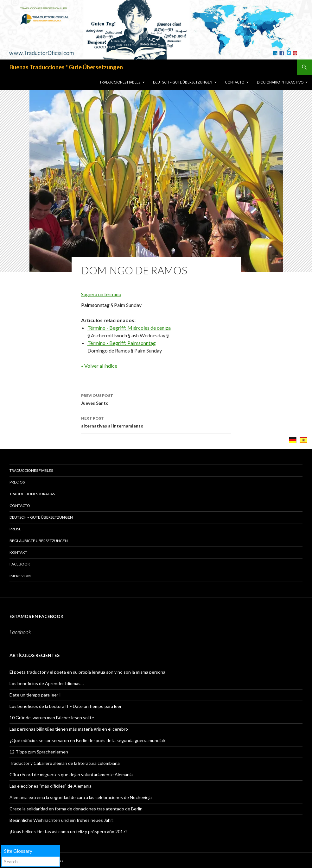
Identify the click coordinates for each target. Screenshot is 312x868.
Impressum (20, 576)
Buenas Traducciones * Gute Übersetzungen (66, 67)
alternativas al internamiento (156, 422)
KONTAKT (18, 552)
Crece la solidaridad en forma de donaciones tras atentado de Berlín (76, 809)
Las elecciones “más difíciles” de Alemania (51, 786)
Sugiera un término (101, 294)
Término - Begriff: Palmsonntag (122, 343)
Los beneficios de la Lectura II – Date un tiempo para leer (66, 706)
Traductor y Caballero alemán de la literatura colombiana (65, 763)
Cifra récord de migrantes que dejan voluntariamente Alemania (71, 774)
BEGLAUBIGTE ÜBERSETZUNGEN (39, 541)
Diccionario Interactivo (280, 82)
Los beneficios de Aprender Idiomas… (47, 683)
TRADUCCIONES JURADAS (32, 494)
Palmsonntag (95, 305)
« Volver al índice (99, 366)
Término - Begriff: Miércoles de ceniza (129, 328)
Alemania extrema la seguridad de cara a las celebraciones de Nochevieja (81, 797)
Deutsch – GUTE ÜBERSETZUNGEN (183, 82)
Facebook (20, 564)
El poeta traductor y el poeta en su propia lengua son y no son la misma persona (87, 672)
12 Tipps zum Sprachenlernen (39, 752)
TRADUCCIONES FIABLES (120, 82)
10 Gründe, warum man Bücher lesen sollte (52, 718)
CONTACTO (235, 82)
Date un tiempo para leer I (35, 695)
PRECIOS (17, 482)
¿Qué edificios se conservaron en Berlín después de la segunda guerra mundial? (88, 740)
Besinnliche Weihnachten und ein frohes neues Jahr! (62, 820)
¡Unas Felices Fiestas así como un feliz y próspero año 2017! (68, 831)
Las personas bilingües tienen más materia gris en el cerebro (69, 729)
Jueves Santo (156, 399)
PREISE (15, 529)
